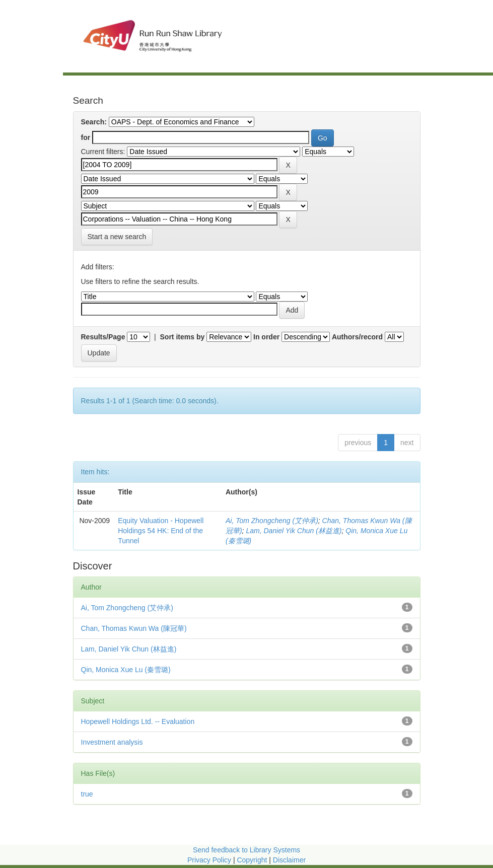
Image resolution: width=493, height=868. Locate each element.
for (86, 137)
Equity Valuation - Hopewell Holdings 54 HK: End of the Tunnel (161, 531)
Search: (94, 122)
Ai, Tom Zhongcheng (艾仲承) (272, 521)
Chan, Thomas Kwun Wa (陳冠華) (134, 628)
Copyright (253, 860)
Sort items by (183, 337)
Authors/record (357, 337)
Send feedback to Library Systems (246, 850)
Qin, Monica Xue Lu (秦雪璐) (126, 670)
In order (266, 337)
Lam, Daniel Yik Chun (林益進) (294, 531)
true (87, 794)
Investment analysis (112, 742)
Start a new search (117, 237)
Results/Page (103, 337)
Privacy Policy (209, 860)
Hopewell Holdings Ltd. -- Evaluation (138, 721)
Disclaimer (289, 860)
